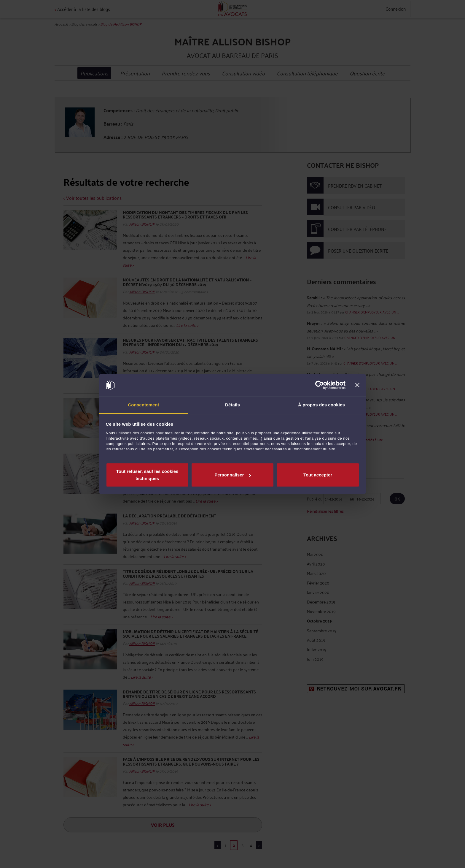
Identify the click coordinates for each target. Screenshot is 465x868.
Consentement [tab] (143, 405)
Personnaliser (233, 475)
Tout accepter (318, 475)
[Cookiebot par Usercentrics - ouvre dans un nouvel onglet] (320, 385)
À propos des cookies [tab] (321, 405)
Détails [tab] (232, 405)
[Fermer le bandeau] (357, 385)
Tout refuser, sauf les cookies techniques (147, 475)
